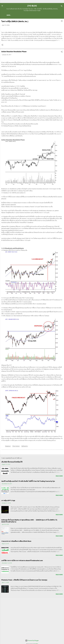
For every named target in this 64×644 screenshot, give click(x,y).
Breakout (8, 482)
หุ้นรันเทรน (25, 482)
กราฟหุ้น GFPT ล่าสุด (8, 537)
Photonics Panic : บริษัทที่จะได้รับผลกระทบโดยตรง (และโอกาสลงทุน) (24, 616)
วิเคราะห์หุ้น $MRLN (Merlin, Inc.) (15, 22)
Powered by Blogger (32, 641)
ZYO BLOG (32, 6)
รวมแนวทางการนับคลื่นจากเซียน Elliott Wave (16, 577)
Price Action (16, 482)
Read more (59, 512)
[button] (62, 22)
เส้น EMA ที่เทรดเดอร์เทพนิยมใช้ (12, 498)
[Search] (62, 6)
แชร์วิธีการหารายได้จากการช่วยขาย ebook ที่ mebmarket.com (22, 597)
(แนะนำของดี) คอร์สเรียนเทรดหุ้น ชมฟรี (32, 15)
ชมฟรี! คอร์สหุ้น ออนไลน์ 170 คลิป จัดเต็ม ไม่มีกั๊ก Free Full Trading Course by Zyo (28, 517)
